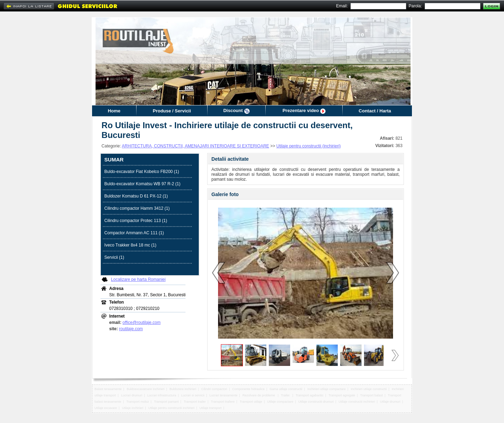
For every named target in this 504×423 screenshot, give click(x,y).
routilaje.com (131, 329)
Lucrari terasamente (223, 395)
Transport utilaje (251, 402)
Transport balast (372, 395)
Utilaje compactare (280, 402)
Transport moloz (138, 402)
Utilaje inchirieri (132, 408)
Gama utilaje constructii (286, 389)
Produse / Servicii (172, 111)
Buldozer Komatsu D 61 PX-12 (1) (136, 196)
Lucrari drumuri (132, 395)
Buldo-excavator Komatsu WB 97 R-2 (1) (142, 184)
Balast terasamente (108, 389)
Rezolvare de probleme (259, 395)
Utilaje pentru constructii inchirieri (171, 408)
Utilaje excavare (106, 408)
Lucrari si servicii (193, 395)
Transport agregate (342, 395)
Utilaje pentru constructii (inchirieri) (309, 146)
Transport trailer (195, 402)
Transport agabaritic (310, 395)
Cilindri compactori (214, 389)
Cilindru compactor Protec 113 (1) (136, 221)
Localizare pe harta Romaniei (138, 279)
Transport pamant (166, 402)
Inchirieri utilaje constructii (369, 389)
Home (114, 111)
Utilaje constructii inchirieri (357, 402)
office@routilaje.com (142, 323)
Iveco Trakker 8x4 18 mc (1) (130, 245)
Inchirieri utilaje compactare (327, 389)
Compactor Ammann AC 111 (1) (134, 233)
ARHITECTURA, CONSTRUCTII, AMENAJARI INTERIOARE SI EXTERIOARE (195, 146)
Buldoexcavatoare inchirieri (146, 389)
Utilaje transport (211, 408)
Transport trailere (223, 402)
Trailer (286, 395)
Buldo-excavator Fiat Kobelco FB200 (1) (142, 172)
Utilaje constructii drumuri (316, 402)
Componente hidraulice (248, 389)
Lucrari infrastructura (162, 395)
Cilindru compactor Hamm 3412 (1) (137, 208)
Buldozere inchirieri (183, 389)
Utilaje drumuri (390, 402)
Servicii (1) (114, 257)
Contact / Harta (375, 111)
